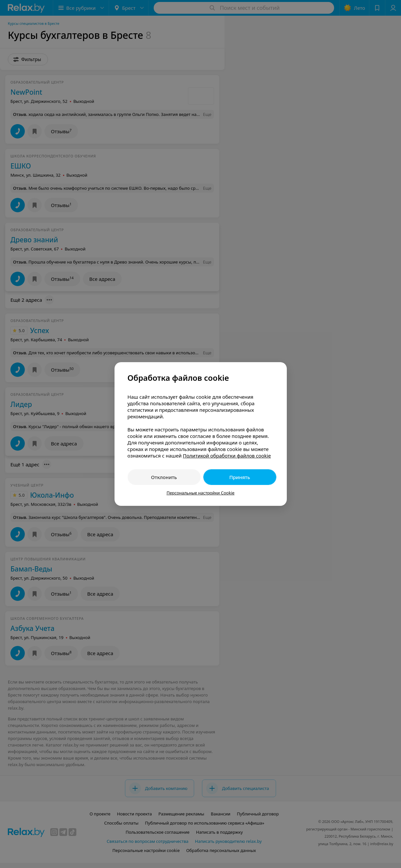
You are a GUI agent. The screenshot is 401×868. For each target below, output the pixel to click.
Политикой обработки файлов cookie (227, 456)
